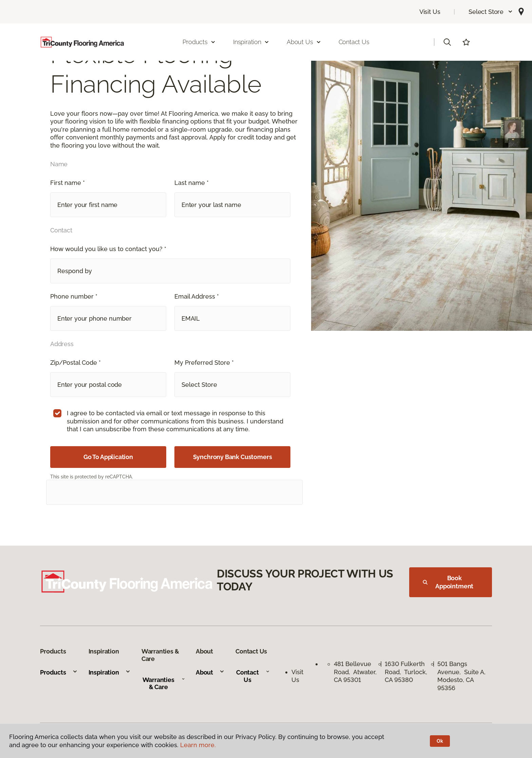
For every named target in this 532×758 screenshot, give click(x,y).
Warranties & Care (164, 684)
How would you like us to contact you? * (108, 249)
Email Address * (197, 296)
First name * (68, 183)
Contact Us (354, 42)
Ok (440, 741)
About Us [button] (304, 42)
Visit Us (430, 12)
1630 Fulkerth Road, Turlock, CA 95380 (406, 672)
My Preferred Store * (204, 363)
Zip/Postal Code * (75, 363)
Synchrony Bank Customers (233, 457)
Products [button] (199, 42)
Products (59, 672)
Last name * (192, 183)
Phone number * (74, 296)
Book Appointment (448, 582)
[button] (491, 12)
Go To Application (108, 457)
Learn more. (198, 745)
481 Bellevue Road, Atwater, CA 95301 (355, 672)
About (210, 672)
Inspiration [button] (251, 42)
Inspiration (110, 672)
